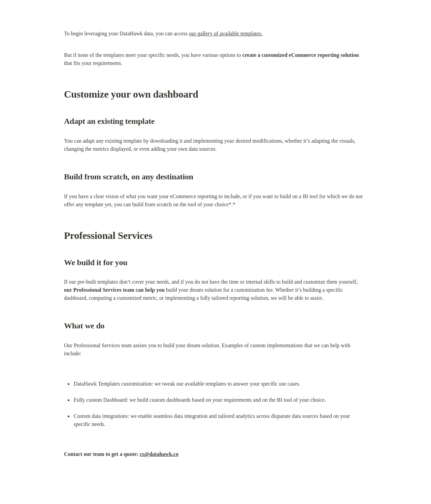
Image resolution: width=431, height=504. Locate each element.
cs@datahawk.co (159, 454)
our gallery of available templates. (226, 33)
